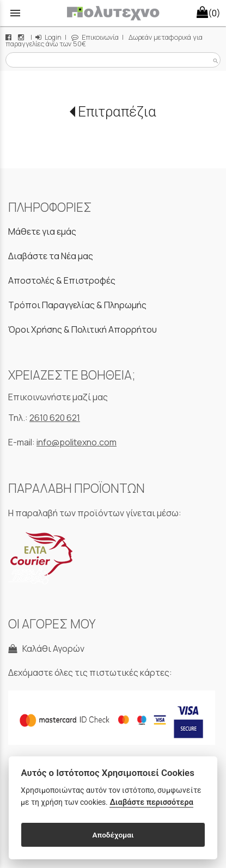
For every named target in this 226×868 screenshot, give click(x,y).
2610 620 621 (55, 418)
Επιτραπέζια (117, 112)
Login (48, 37)
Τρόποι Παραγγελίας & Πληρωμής (77, 305)
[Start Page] (113, 13)
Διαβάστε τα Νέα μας (51, 256)
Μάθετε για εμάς (42, 231)
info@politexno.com (77, 442)
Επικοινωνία (95, 37)
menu (15, 13)
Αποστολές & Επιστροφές (62, 280)
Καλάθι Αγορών (46, 649)
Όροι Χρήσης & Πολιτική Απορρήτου (83, 329)
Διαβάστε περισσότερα (151, 802)
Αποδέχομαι (113, 835)
